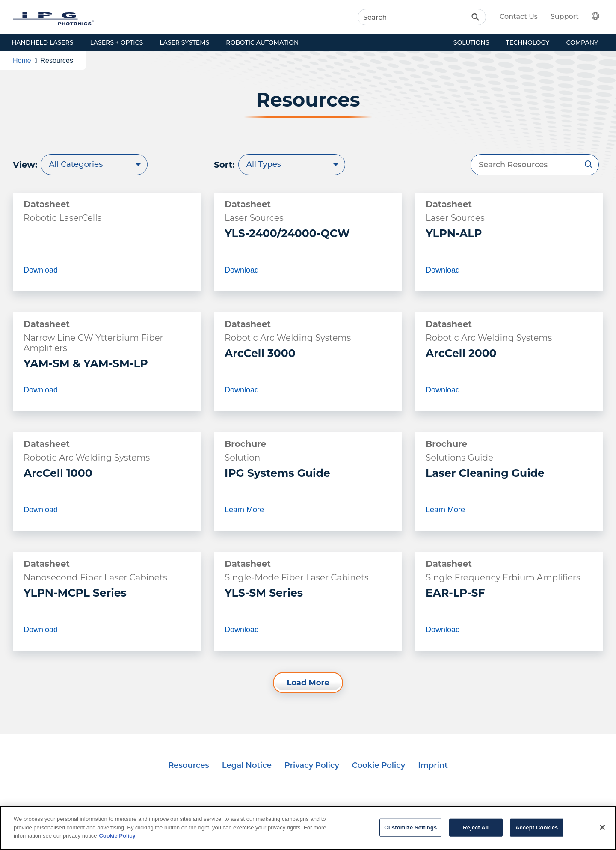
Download (41, 270)
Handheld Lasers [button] (42, 42)
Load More (308, 683)
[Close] (602, 827)
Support (565, 16)
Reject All (476, 828)
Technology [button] (528, 42)
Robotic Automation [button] (262, 42)
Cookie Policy (379, 765)
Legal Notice (247, 765)
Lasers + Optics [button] (116, 42)
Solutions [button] (471, 42)
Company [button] (582, 42)
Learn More (244, 513)
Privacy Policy (312, 765)
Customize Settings (410, 828)
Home (22, 61)
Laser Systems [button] (184, 42)
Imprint (433, 765)
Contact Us (519, 16)
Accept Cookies (537, 828)
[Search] (422, 17)
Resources (189, 765)
